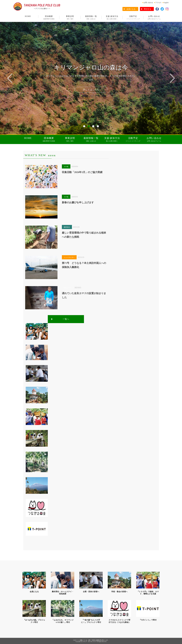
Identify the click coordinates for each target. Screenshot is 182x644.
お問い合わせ (148, 3)
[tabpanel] (91, 78)
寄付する (148, 9)
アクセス (158, 3)
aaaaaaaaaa (27, 152)
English (166, 3)
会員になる (131, 9)
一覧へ (66, 319)
